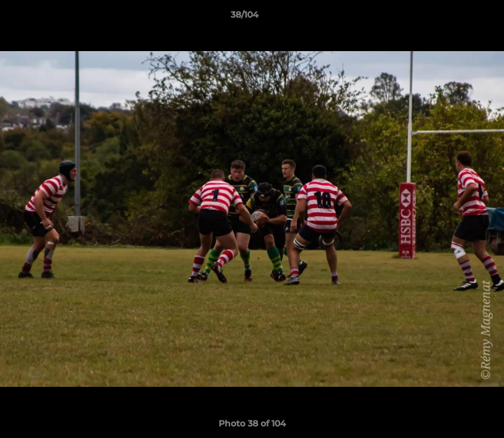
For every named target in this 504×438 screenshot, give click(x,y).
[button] (453, 18)
